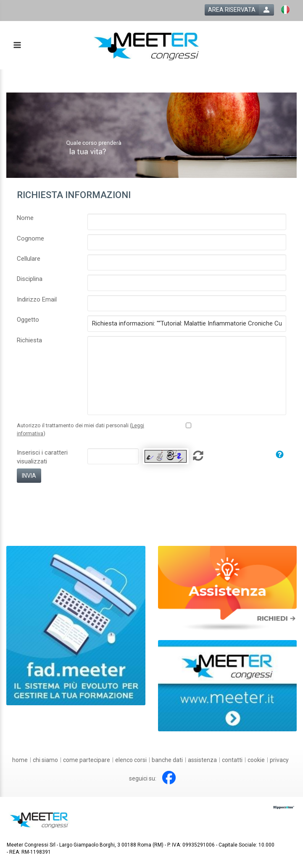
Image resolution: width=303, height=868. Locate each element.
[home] (20, 760)
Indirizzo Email (37, 299)
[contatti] (232, 760)
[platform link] (146, 45)
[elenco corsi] (131, 760)
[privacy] (279, 760)
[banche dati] (167, 760)
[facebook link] (169, 778)
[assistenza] (202, 760)
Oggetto (28, 320)
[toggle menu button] (17, 46)
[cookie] (256, 760)
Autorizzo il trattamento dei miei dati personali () (80, 429)
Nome (25, 218)
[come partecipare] (87, 760)
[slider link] (228, 588)
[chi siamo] (45, 760)
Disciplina (30, 279)
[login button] (239, 10)
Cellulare (29, 259)
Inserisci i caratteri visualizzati (42, 457)
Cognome (30, 238)
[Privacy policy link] (188, 425)
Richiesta (29, 340)
